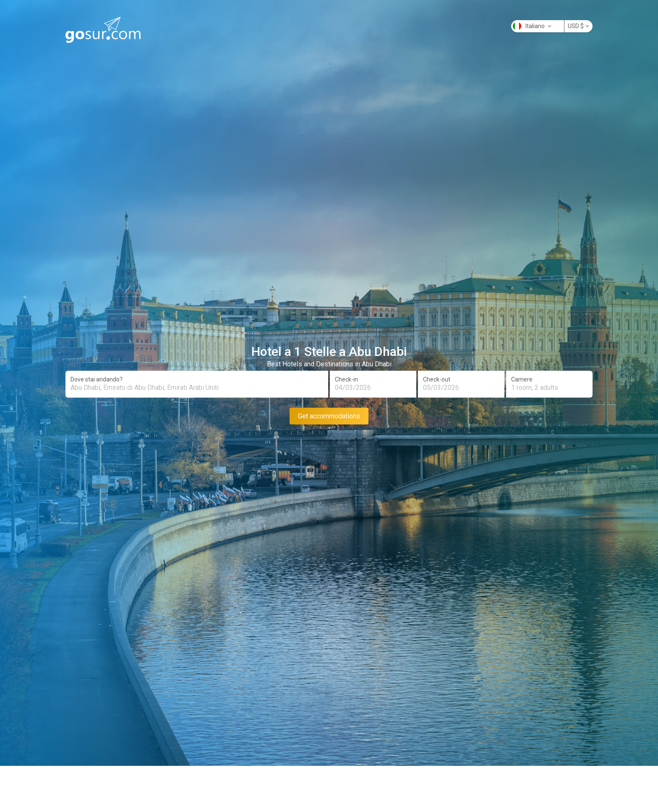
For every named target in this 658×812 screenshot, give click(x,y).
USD (578, 26)
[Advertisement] (329, 791)
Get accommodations (329, 416)
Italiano (532, 26)
